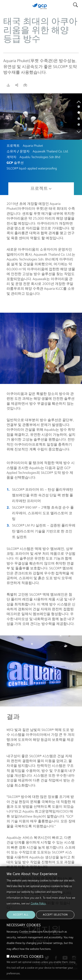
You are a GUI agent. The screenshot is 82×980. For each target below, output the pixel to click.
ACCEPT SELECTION (55, 915)
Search (75, 4)
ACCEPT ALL (21, 915)
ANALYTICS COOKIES (27, 957)
